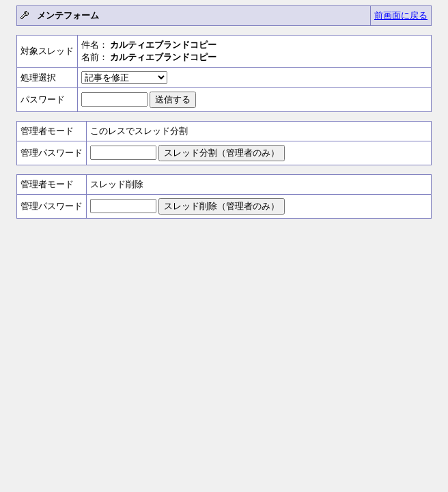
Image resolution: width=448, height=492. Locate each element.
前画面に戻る (401, 15)
